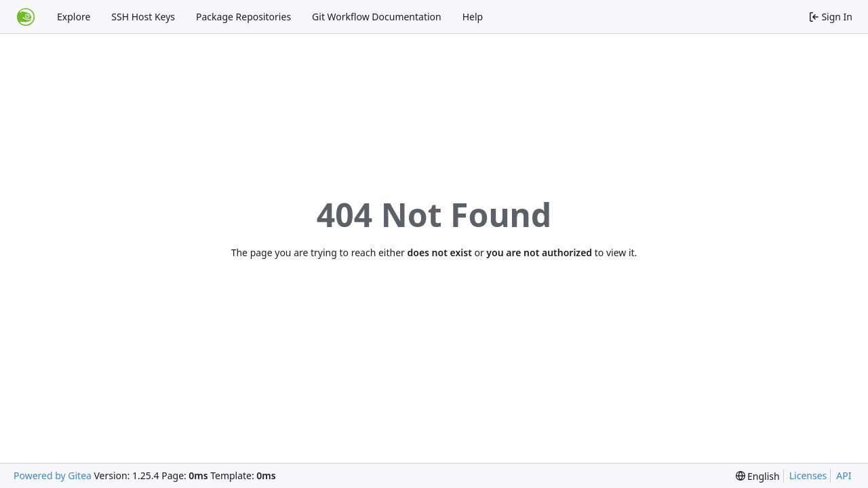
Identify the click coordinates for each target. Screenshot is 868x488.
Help (473, 17)
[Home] (26, 17)
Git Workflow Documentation (377, 17)
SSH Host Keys (143, 17)
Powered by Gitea (53, 475)
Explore (74, 17)
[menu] (758, 476)
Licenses (808, 475)
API (844, 475)
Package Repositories (243, 17)
